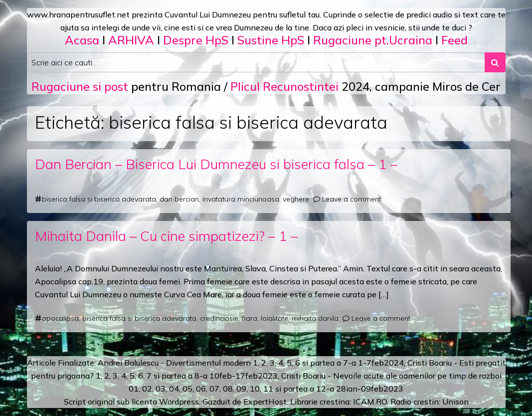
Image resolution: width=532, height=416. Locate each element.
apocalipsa (60, 318)
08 (228, 389)
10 (255, 389)
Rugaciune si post (80, 86)
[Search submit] (495, 62)
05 (187, 389)
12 (321, 389)
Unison (455, 402)
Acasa (82, 40)
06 (201, 389)
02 (147, 389)
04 (174, 389)
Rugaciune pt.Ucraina (373, 40)
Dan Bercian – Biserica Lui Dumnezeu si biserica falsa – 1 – (216, 164)
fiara (250, 318)
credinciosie (219, 318)
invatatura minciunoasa (241, 199)
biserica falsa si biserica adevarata (99, 199)
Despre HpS (196, 40)
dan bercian (179, 199)
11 (268, 389)
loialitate (274, 318)
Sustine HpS (271, 40)
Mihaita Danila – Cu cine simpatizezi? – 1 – (166, 236)
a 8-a (198, 376)
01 (134, 389)
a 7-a (346, 363)
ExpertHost (265, 402)
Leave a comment (352, 199)
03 (161, 389)
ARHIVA (131, 40)
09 (241, 389)
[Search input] (256, 62)
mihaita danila (315, 318)
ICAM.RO (370, 402)
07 (214, 389)
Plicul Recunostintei (284, 86)
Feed (454, 40)
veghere (296, 199)
